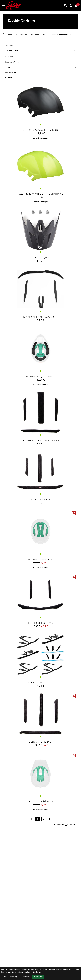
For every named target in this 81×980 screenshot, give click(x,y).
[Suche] (65, 5)
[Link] (4, 5)
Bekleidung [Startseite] (35, 34)
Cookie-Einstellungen (11, 977)
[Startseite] (4, 34)
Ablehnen (26, 977)
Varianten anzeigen (41, 138)
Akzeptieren (38, 977)
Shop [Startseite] (10, 34)
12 (66, 825)
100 (74, 825)
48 (71, 825)
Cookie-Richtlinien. (34, 972)
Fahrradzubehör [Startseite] (21, 34)
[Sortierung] (41, 50)
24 (68, 825)
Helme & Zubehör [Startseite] (49, 34)
